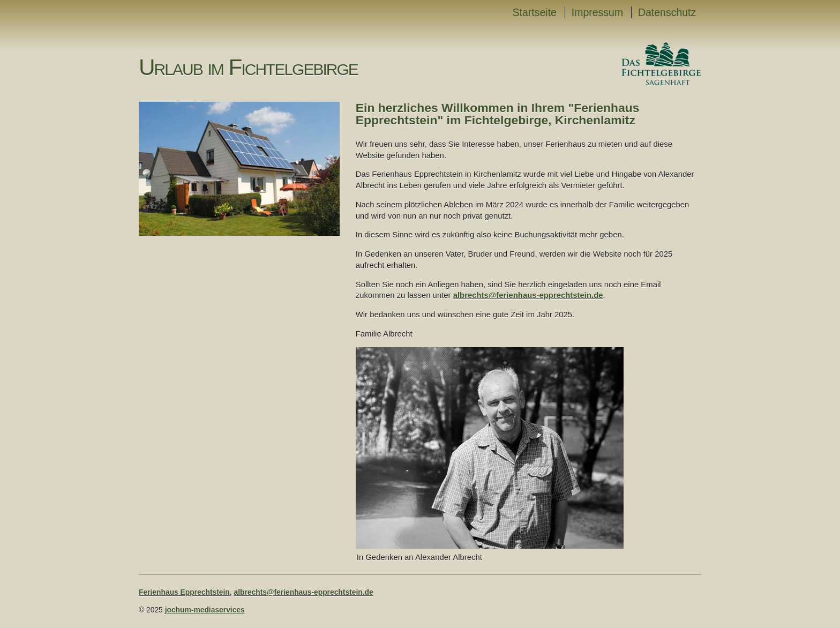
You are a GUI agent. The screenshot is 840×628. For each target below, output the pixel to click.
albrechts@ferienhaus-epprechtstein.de (528, 295)
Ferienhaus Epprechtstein (184, 592)
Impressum (597, 12)
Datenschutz (667, 12)
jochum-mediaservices (205, 610)
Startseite (535, 12)
